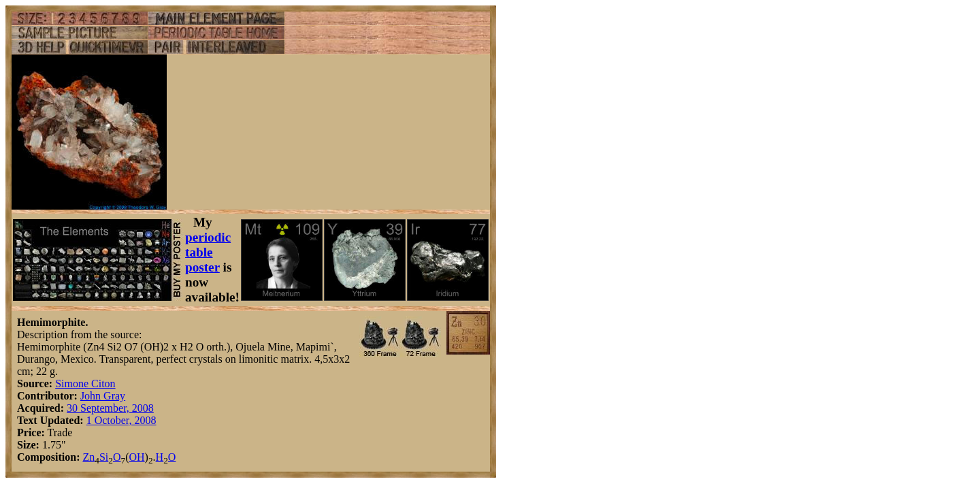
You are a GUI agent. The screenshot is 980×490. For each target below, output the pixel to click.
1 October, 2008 (121, 420)
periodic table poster (208, 252)
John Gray (103, 396)
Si (104, 457)
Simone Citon (85, 383)
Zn (88, 457)
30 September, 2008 (110, 408)
